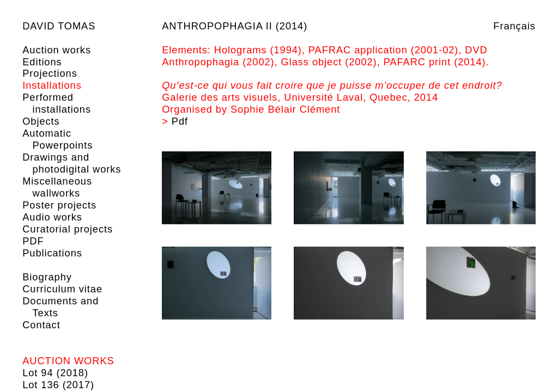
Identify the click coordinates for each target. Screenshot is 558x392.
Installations (52, 85)
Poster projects (59, 205)
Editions (42, 62)
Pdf (180, 121)
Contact (41, 325)
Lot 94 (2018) (55, 373)
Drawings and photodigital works (72, 163)
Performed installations (57, 103)
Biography (47, 277)
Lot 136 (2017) (58, 385)
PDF (33, 241)
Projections (50, 73)
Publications (52, 253)
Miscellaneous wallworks (57, 187)
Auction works (57, 50)
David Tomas (59, 26)
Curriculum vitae (62, 289)
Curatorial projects (68, 229)
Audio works (52, 217)
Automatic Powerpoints (57, 139)
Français (514, 26)
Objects (41, 121)
